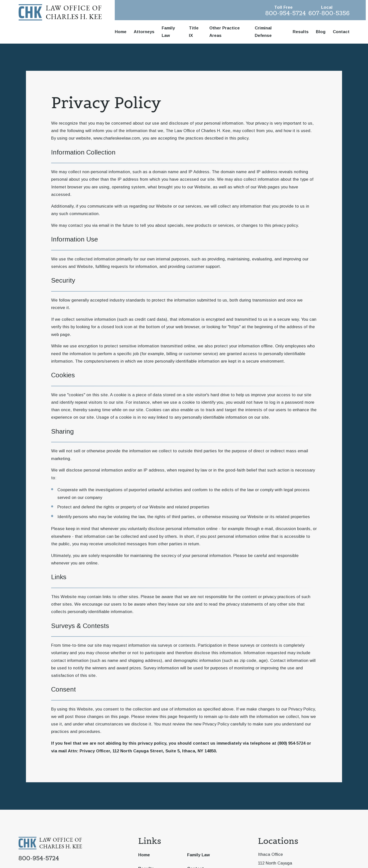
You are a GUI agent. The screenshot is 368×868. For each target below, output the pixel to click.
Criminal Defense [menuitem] (263, 32)
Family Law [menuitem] (168, 32)
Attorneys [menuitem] (144, 32)
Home (144, 855)
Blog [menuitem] (321, 32)
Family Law (198, 855)
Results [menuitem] (301, 32)
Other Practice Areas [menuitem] (225, 32)
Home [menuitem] (121, 32)
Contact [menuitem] (341, 32)
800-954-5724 (286, 13)
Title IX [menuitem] (194, 32)
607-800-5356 (329, 13)
